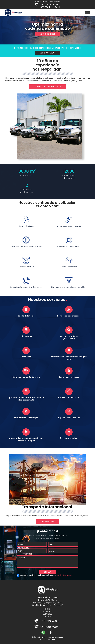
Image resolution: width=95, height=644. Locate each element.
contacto (48, 616)
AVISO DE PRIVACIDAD (47, 639)
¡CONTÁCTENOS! (47, 53)
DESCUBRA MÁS (48, 522)
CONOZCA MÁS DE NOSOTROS (48, 87)
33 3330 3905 (47, 627)
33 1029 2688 (47, 621)
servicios (48, 614)
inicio (47, 609)
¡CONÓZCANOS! (47, 34)
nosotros (47, 611)
